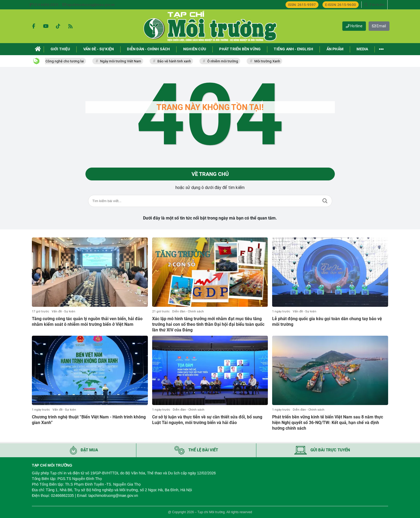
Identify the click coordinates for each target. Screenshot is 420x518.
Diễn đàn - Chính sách (188, 311)
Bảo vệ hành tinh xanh (178, 61)
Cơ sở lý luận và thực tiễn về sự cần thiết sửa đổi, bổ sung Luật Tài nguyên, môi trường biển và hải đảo (207, 420)
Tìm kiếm (325, 201)
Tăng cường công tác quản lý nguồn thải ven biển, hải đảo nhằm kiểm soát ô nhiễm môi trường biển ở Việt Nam (87, 322)
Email (379, 26)
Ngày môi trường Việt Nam (125, 61)
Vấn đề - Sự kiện (63, 311)
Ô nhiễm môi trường (227, 61)
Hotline (354, 26)
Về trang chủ (210, 174)
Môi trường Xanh (271, 61)
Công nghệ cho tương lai (69, 61)
